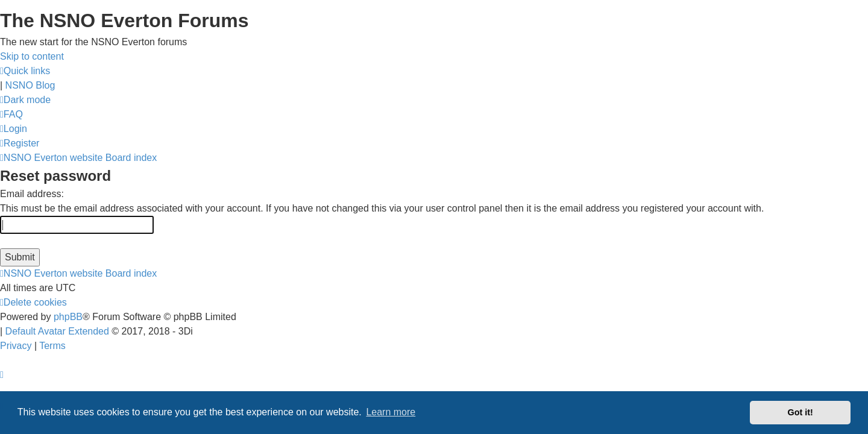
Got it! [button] (800, 412)
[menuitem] (11, 114)
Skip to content (32, 56)
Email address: (32, 194)
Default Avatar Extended (57, 331)
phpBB (68, 317)
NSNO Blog (30, 85)
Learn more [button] (391, 412)
